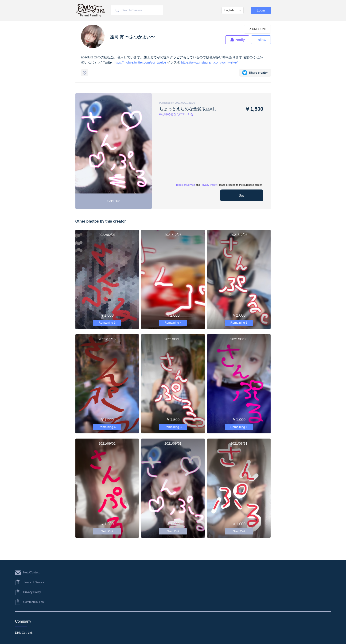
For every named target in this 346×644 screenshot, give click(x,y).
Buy (241, 195)
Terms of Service (185, 185)
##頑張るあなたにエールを (176, 114)
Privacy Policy (209, 185)
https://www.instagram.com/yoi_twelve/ (209, 62)
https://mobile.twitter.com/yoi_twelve (140, 62)
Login (261, 10)
